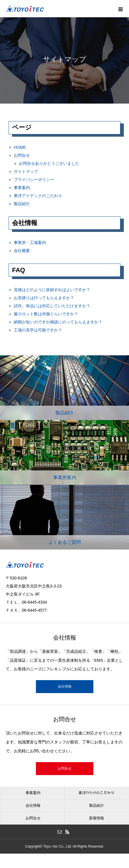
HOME (20, 147)
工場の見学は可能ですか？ (38, 330)
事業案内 (22, 188)
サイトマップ (26, 171)
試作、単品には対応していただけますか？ (52, 306)
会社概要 (22, 251)
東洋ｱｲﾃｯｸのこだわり (97, 793)
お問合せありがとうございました (49, 163)
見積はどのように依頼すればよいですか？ (52, 290)
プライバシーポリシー (34, 180)
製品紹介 (22, 204)
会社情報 (65, 686)
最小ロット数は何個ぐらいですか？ (46, 314)
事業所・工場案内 (30, 243)
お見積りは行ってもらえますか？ (44, 298)
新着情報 (97, 818)
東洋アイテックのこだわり (38, 196)
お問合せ (22, 155)
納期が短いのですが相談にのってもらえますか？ (58, 322)
